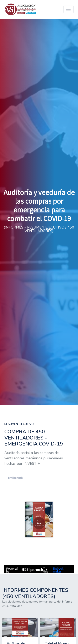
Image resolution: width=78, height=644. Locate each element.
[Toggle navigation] (69, 9)
